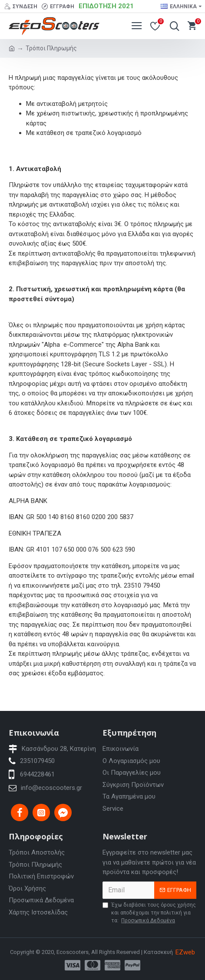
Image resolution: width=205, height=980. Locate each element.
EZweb (185, 952)
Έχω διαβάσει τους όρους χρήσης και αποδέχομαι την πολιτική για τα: (149, 913)
